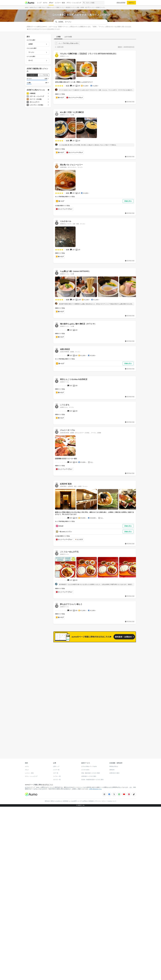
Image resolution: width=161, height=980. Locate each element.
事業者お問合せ (114, 919)
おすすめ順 (68, 37)
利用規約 (91, 953)
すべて (32, 75)
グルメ (51, 3)
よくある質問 (73, 953)
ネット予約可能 (44, 75)
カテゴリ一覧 (57, 932)
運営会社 (47, 953)
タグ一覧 (56, 925)
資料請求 (112, 922)
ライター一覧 (57, 929)
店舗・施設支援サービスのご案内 (91, 925)
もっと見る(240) (126, 799)
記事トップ (56, 919)
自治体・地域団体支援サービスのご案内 (92, 932)
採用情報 (66, 953)
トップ (39, 3)
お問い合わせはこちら (95, 941)
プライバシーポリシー (101, 953)
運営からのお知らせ (56, 953)
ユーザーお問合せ (83, 953)
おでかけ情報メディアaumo (89, 919)
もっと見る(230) (126, 831)
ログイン (131, 3)
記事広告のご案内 (114, 925)
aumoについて (112, 953)
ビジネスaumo (85, 922)
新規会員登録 (121, 3)
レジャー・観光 (60, 3)
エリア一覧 (56, 922)
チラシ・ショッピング (74, 3)
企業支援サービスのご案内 (89, 929)
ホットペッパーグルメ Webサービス (42, 903)
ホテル (45, 3)
